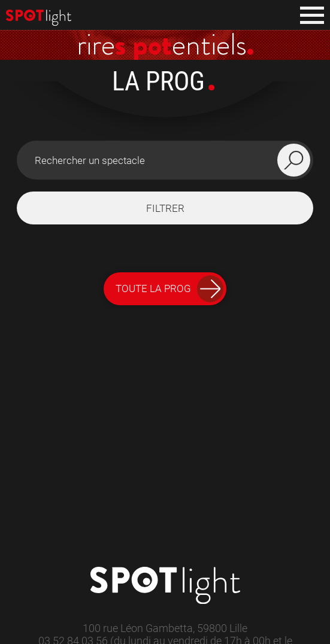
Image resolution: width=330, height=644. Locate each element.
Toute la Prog (170, 289)
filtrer (165, 208)
